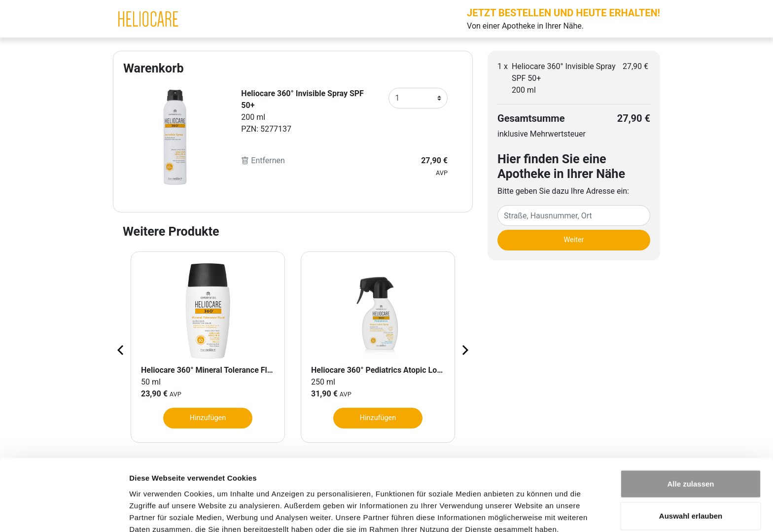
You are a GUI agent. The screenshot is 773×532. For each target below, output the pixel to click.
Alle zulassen (690, 435)
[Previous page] (121, 350)
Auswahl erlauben (691, 468)
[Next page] (464, 350)
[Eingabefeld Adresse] (574, 215)
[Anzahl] (418, 98)
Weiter (574, 240)
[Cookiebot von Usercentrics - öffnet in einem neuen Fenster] (64, 513)
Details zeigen (524, 513)
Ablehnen (691, 500)
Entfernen (263, 160)
